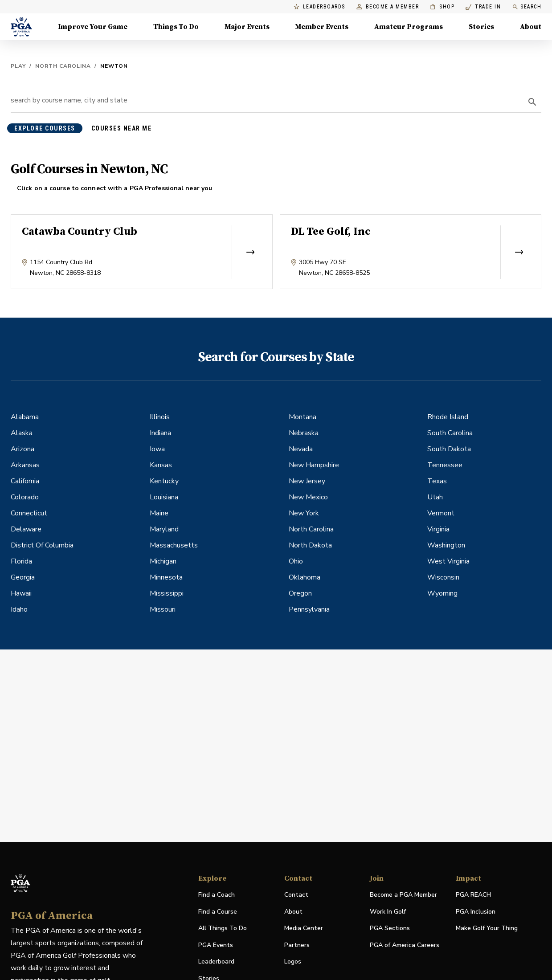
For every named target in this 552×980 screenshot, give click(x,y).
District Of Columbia (42, 545)
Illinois (160, 417)
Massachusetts (174, 545)
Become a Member (388, 7)
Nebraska (304, 433)
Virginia (438, 529)
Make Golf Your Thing (487, 929)
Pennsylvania (309, 609)
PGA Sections (390, 928)
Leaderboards (319, 7)
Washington (446, 545)
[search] (532, 102)
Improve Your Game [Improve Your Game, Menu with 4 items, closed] (93, 27)
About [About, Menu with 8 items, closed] (531, 27)
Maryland (164, 529)
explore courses (45, 128)
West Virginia (448, 561)
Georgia (23, 577)
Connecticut (29, 513)
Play (18, 66)
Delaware (26, 529)
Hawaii (21, 593)
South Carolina (450, 433)
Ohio (296, 561)
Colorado (25, 497)
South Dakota (449, 449)
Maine (159, 513)
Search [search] (527, 7)
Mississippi (167, 593)
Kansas (161, 465)
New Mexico (308, 497)
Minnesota (166, 577)
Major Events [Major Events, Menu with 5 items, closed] (247, 27)
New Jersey (307, 481)
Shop (442, 7)
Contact (296, 895)
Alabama (25, 417)
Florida (21, 561)
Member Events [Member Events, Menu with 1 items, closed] (322, 27)
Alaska (22, 433)
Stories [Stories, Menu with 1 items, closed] (481, 27)
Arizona (22, 449)
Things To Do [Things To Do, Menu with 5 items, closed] (176, 27)
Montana (303, 417)
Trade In (483, 7)
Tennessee (445, 465)
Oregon (300, 593)
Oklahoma (305, 577)
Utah (435, 497)
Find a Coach (217, 895)
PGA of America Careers (405, 945)
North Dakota (310, 545)
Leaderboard (216, 962)
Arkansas (25, 465)
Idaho (19, 609)
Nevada (301, 449)
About (293, 912)
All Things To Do (223, 928)
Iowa (157, 449)
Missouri (163, 609)
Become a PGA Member (403, 895)
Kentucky (164, 481)
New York (304, 513)
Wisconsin (443, 577)
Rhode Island (448, 417)
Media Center (304, 929)
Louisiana (164, 497)
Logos (293, 962)
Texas (437, 481)
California (25, 481)
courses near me (122, 128)
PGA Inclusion (476, 912)
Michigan (163, 561)
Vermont (441, 513)
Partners (297, 945)
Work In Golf (388, 912)
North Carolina (63, 66)
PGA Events (216, 945)
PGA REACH (473, 895)
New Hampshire (314, 465)
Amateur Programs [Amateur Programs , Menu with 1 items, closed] (409, 27)
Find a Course (218, 912)
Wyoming (442, 593)
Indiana (160, 433)
